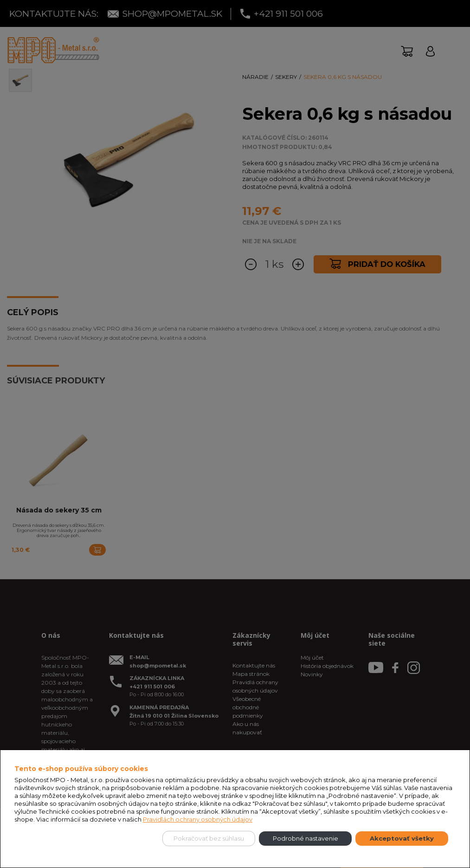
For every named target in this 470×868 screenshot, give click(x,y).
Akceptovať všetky (402, 838)
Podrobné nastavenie (306, 838)
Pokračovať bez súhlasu (209, 838)
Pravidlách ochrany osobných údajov (198, 819)
